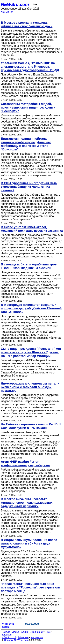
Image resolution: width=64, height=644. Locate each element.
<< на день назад (8, 625)
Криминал (7, 12)
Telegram (7, 635)
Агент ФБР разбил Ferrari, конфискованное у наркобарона (25, 463)
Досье (16, 632)
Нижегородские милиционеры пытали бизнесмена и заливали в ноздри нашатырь (30, 387)
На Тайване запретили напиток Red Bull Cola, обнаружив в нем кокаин (31, 426)
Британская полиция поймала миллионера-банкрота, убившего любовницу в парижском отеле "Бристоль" (26, 144)
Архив (24, 632)
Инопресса (37, 637)
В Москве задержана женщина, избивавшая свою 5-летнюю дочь (27, 24)
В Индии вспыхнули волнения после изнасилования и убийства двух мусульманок (29, 543)
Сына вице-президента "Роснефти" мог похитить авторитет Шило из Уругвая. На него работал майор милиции (31, 352)
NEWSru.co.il (9, 637)
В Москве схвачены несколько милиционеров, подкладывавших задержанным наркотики (27, 503)
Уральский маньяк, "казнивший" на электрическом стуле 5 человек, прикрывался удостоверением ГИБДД (30, 67)
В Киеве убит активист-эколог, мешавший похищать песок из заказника (32, 229)
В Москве (23, 637)
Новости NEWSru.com (16, 640)
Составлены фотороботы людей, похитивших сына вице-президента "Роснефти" (28, 108)
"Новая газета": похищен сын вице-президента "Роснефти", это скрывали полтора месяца (30, 587)
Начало (6, 632)
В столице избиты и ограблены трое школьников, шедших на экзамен (29, 266)
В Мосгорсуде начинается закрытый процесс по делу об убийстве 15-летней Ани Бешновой (31, 308)
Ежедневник (37, 632)
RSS (48, 632)
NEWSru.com (15, 4)
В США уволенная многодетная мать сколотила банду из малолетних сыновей (29, 187)
